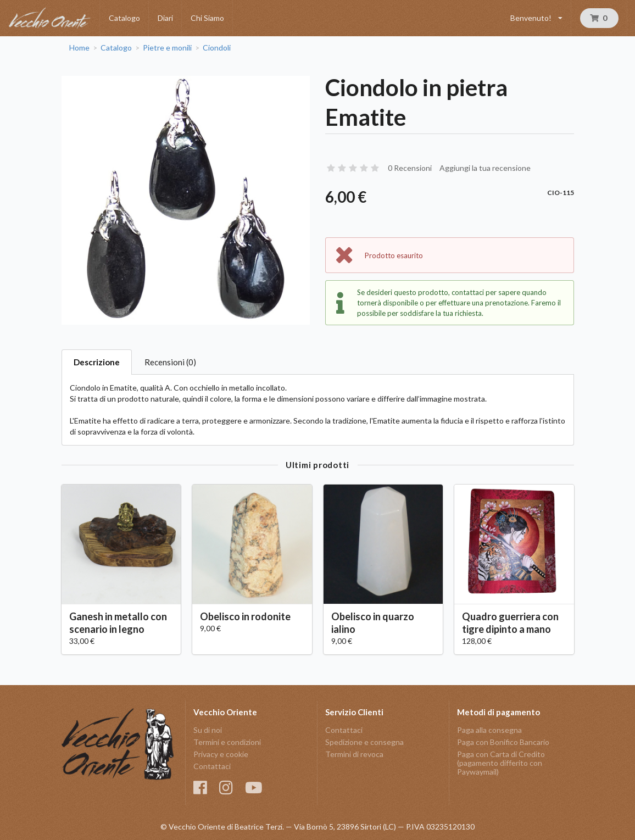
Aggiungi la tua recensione (485, 168)
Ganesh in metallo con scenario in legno (118, 623)
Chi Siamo (207, 18)
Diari (165, 18)
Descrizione (97, 362)
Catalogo (124, 18)
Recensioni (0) (170, 362)
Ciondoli (217, 48)
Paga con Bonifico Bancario (503, 742)
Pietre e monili (167, 48)
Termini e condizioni (227, 742)
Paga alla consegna (489, 730)
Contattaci (212, 766)
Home (79, 48)
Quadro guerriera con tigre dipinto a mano (510, 623)
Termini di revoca (354, 754)
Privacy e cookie (221, 754)
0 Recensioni (410, 168)
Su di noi (208, 730)
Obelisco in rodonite (245, 616)
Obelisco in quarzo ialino (373, 623)
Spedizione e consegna (364, 742)
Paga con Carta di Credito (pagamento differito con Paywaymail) (501, 763)
